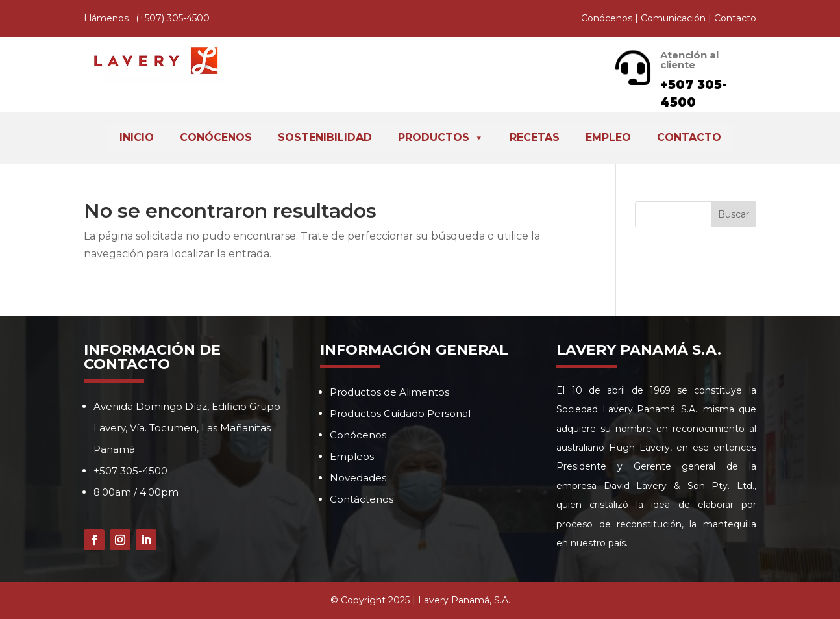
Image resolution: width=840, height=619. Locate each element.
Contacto (735, 18)
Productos (441, 138)
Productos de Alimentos (389, 392)
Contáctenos (362, 499)
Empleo (608, 137)
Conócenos (607, 18)
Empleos (352, 456)
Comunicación (673, 18)
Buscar (734, 214)
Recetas (535, 137)
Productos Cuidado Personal (400, 413)
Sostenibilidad (325, 137)
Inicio (137, 137)
